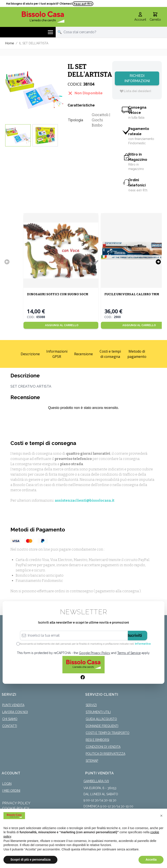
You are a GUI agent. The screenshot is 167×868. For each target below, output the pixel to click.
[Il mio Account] (140, 17)
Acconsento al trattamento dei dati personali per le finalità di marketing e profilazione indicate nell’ (85, 644)
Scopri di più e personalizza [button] (30, 860)
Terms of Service (129, 653)
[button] (161, 816)
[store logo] (43, 17)
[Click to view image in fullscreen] (34, 90)
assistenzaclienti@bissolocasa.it (85, 500)
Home (10, 43)
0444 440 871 (83, 4)
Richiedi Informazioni (137, 78)
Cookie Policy (16, 808)
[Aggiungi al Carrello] (61, 325)
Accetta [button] (151, 860)
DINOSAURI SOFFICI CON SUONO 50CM (57, 294)
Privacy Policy (16, 803)
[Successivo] (158, 262)
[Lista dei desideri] (135, 91)
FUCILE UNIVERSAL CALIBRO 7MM (132, 294)
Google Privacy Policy (95, 653)
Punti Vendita (13, 705)
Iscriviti (135, 635)
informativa (143, 644)
